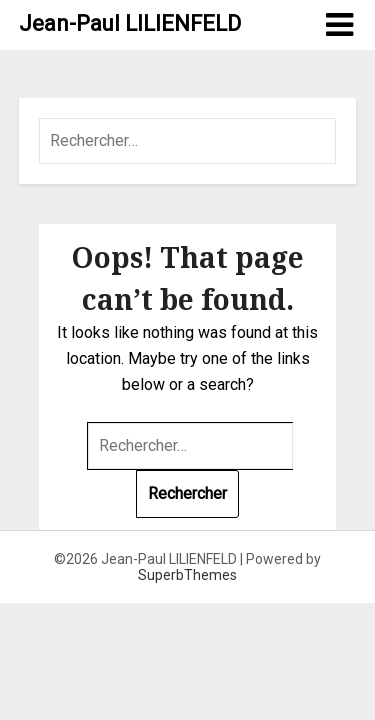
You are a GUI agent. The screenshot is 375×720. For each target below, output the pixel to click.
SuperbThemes (187, 575)
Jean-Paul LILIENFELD (130, 23)
